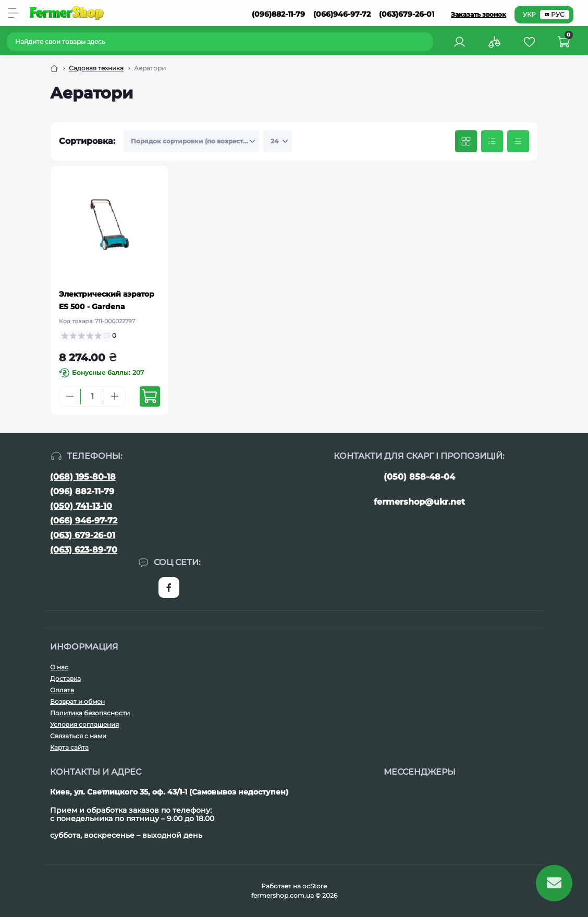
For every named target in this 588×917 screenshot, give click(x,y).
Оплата (62, 690)
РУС (555, 14)
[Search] (427, 42)
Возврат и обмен (77, 701)
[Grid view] (466, 141)
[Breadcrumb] (54, 68)
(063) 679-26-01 (83, 535)
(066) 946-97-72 (84, 521)
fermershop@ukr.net (419, 502)
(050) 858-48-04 (419, 477)
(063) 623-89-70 (84, 550)
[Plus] (115, 396)
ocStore (315, 886)
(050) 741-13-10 (81, 506)
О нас (59, 667)
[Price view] (518, 141)
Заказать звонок (479, 14)
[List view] (492, 141)
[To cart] (150, 396)
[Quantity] (92, 396)
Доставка (65, 678)
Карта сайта (69, 747)
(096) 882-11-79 (82, 491)
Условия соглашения (84, 724)
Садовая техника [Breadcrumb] (96, 68)
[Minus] (70, 396)
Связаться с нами (78, 736)
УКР (529, 14)
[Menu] (14, 13)
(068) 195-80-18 (83, 477)
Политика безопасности (90, 713)
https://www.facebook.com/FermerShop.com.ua (169, 588)
